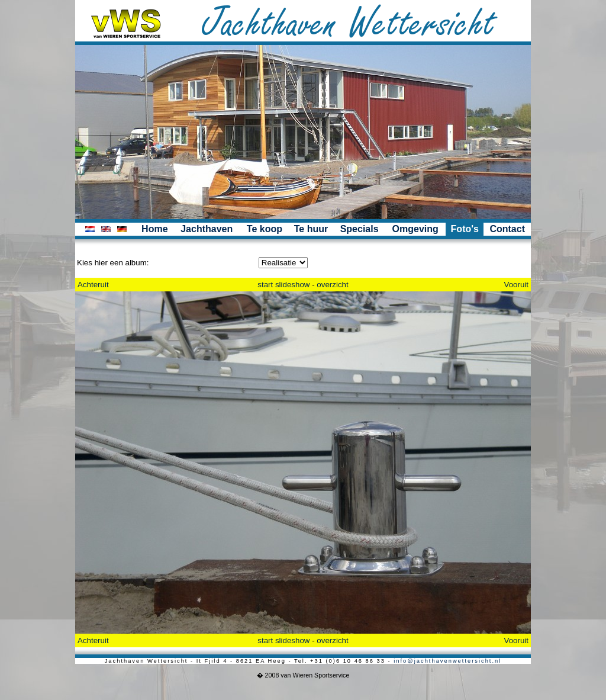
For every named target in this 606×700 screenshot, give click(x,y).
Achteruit (93, 285)
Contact (507, 229)
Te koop (265, 229)
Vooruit (517, 285)
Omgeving (415, 229)
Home (154, 229)
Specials (360, 229)
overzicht (332, 285)
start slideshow (283, 285)
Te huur (311, 229)
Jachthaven (207, 229)
